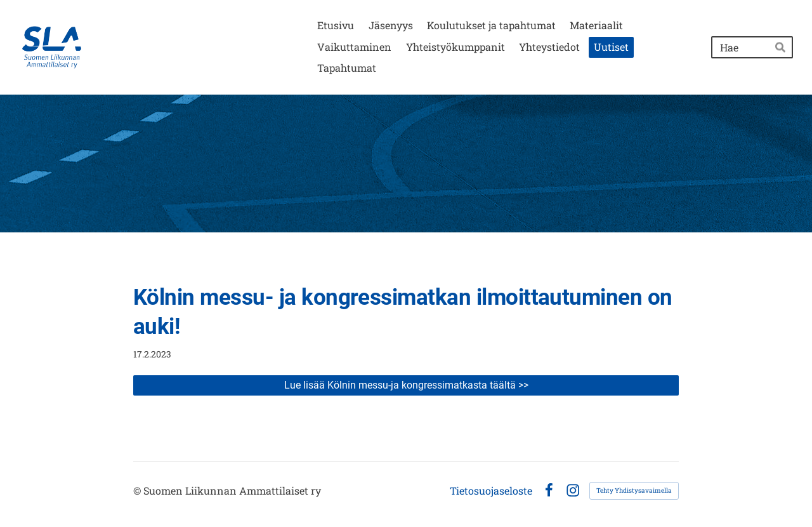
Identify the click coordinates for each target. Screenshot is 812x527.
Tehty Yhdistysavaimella (634, 490)
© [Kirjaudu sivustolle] (138, 490)
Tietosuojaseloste (491, 491)
